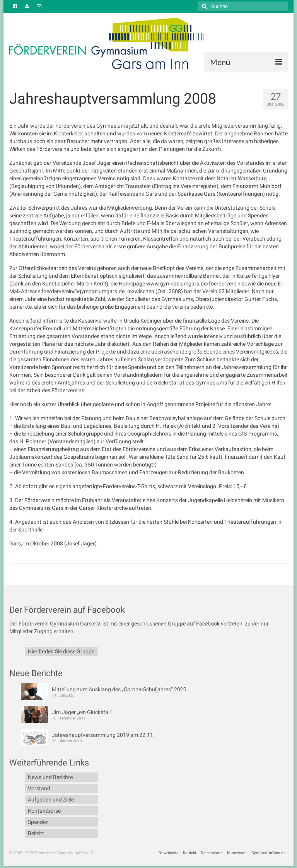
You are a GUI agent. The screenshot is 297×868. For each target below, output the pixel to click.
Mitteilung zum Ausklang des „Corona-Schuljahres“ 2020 (119, 689)
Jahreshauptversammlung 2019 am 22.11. (103, 735)
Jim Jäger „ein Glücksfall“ (82, 712)
